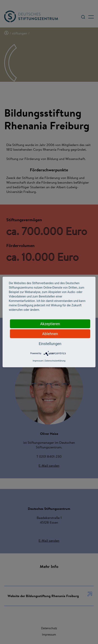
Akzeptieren (50, 324)
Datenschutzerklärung (55, 361)
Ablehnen (50, 334)
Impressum (38, 361)
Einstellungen (50, 344)
